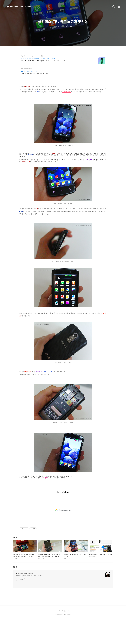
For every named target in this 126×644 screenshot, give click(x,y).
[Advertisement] (63, 93)
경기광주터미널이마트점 (29, 71)
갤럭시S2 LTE (66, 117)
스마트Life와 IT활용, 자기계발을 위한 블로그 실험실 (29, 601)
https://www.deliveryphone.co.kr (30, 56)
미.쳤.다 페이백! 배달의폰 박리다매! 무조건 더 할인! (38, 58)
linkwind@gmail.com (65, 636)
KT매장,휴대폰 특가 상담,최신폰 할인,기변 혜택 (35, 74)
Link (55, 636)
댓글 (15, 592)
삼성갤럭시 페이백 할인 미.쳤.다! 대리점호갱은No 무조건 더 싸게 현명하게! (43, 61)
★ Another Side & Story (16, 7)
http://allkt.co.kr (25, 69)
